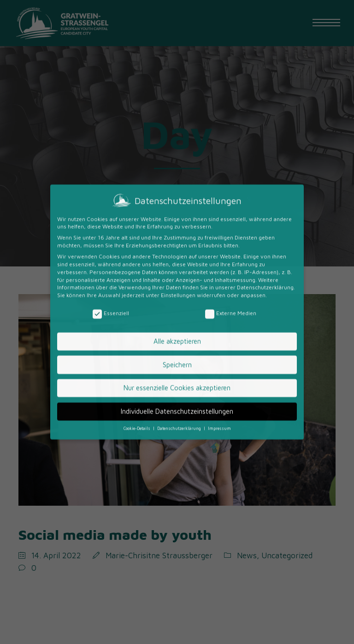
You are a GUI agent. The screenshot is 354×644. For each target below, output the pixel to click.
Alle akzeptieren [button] (177, 270)
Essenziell (111, 243)
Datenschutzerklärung (265, 216)
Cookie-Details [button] (138, 357)
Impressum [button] (219, 357)
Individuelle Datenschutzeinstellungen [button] (177, 340)
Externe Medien (231, 243)
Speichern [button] (177, 293)
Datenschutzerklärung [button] (180, 357)
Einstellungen (178, 224)
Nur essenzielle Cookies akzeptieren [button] (177, 317)
